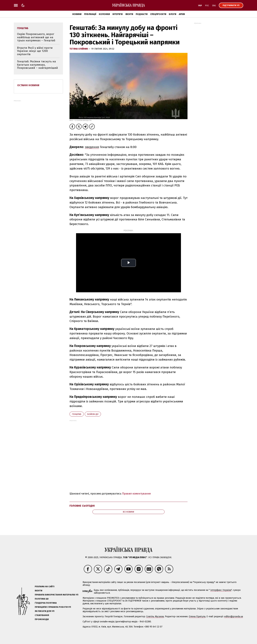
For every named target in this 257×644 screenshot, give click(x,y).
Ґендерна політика (46, 603)
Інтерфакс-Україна (221, 590)
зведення (92, 147)
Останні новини (28, 85)
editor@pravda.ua (234, 617)
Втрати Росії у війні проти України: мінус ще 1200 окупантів (35, 51)
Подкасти (142, 14)
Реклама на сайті (45, 586)
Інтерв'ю (118, 14)
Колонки (104, 14)
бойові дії (93, 414)
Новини (77, 14)
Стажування (42, 615)
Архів (182, 14)
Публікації (90, 14)
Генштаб (77, 414)
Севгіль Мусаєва (155, 617)
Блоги (173, 14)
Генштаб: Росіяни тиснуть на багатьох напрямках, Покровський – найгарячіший (37, 65)
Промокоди (42, 619)
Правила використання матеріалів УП (57, 595)
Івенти (129, 14)
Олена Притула (197, 617)
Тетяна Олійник (79, 49)
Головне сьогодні (82, 506)
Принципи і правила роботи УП (53, 607)
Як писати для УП (45, 611)
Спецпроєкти (158, 14)
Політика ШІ (42, 599)
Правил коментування (136, 494)
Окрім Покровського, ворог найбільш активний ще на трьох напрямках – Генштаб (36, 37)
